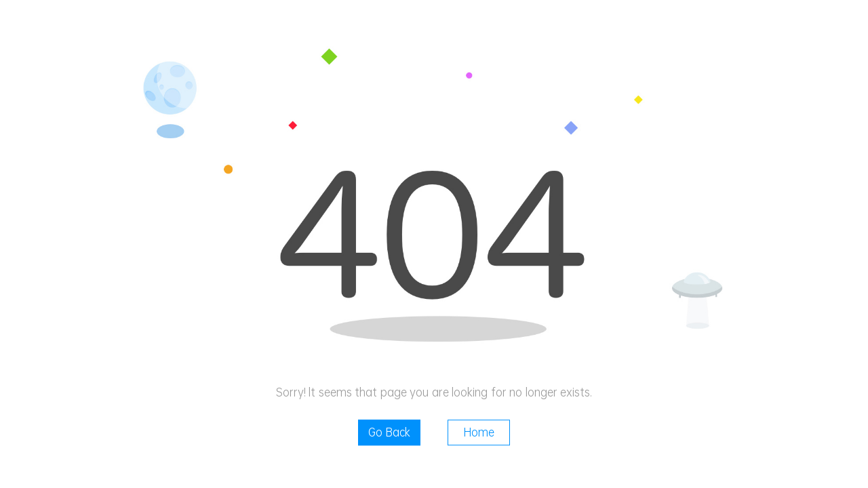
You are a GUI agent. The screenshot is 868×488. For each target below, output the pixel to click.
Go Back (389, 432)
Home (479, 432)
